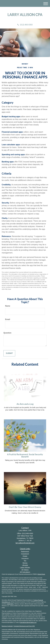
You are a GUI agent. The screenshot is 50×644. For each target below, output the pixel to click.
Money (25, 563)
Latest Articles (25, 568)
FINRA (9, 604)
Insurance (25, 558)
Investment (25, 554)
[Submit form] (9, 353)
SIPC (12, 604)
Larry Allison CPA (25, 15)
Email (8, 319)
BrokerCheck (41, 574)
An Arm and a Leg (25, 404)
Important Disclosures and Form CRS (24, 626)
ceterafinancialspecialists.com (28, 622)
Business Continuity (7, 626)
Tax (25, 561)
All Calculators (25, 572)
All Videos (25, 570)
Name (8, 306)
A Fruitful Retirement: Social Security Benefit (25, 456)
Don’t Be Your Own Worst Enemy (25, 507)
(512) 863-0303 (25, 25)
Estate (25, 556)
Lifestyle (25, 565)
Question (7, 333)
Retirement (25, 552)
